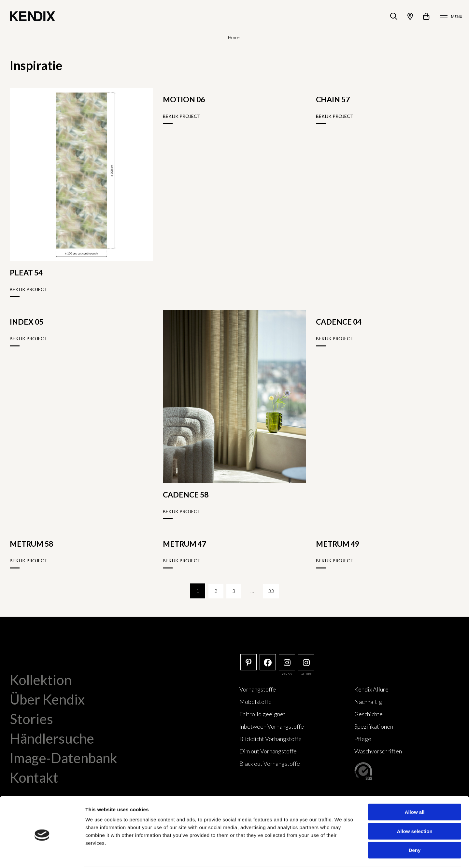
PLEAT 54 (26, 273)
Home (234, 37)
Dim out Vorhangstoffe (268, 751)
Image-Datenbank (64, 758)
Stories (31, 719)
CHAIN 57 (333, 99)
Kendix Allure (371, 689)
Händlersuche (52, 738)
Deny (415, 826)
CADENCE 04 (339, 322)
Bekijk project (28, 289)
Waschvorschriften (378, 751)
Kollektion (41, 680)
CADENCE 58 (186, 495)
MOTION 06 (184, 99)
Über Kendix (47, 699)
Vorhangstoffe (258, 689)
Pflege (363, 739)
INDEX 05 (27, 322)
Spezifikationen (374, 726)
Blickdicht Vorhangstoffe (270, 739)
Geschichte (369, 714)
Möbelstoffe (256, 702)
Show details (342, 855)
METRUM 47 (185, 544)
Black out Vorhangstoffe (270, 763)
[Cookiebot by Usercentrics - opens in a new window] (42, 855)
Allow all (415, 788)
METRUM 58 (31, 544)
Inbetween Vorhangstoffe (272, 726)
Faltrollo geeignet (263, 714)
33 (272, 591)
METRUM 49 (338, 544)
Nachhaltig (368, 702)
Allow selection (414, 808)
